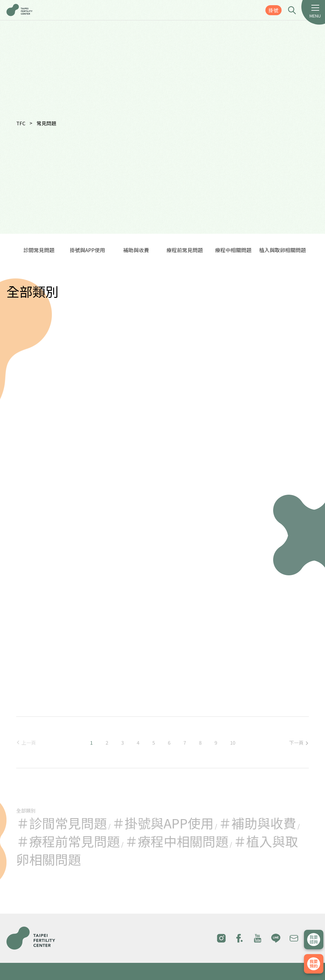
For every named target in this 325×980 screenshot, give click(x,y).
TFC (21, 123)
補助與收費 (136, 250)
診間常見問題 (39, 250)
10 (233, 743)
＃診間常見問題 (62, 823)
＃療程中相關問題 (177, 841)
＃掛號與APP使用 (163, 823)
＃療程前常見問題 (68, 841)
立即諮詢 (314, 940)
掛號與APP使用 (87, 250)
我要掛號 (314, 964)
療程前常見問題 (185, 250)
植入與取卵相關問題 (283, 250)
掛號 (273, 10)
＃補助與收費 (257, 823)
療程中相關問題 (233, 250)
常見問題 (46, 123)
